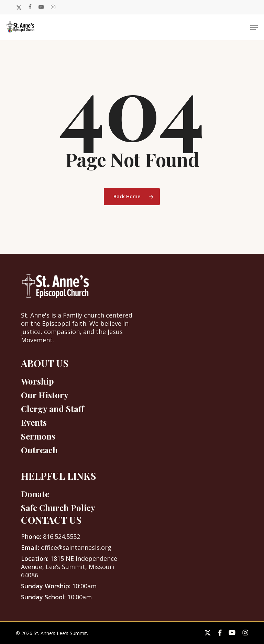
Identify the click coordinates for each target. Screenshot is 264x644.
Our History (45, 395)
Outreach (39, 450)
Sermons (38, 436)
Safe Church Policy (58, 508)
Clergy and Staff (52, 409)
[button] (254, 27)
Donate (35, 494)
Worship (37, 381)
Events (34, 422)
